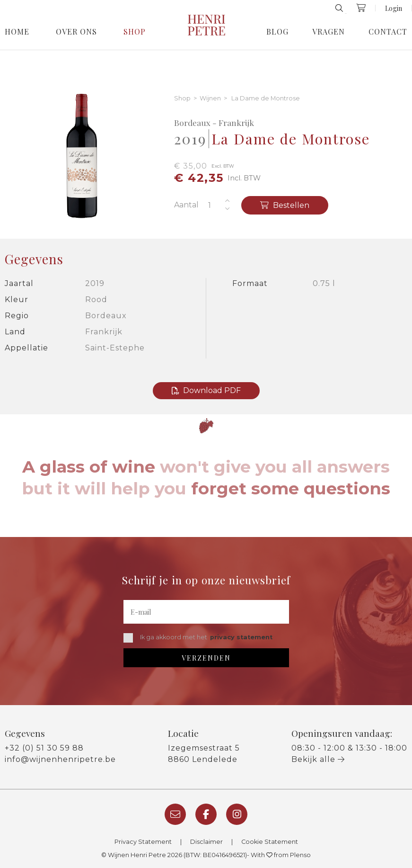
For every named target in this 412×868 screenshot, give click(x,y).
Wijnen (210, 99)
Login (394, 8)
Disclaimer (206, 842)
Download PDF (206, 390)
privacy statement (241, 637)
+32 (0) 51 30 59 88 (44, 748)
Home (17, 32)
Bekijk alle (318, 759)
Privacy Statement (143, 842)
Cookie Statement (270, 842)
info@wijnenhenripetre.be (60, 759)
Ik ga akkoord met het (198, 638)
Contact (388, 32)
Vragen (329, 32)
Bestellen (285, 205)
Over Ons (76, 32)
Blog (277, 32)
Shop (135, 32)
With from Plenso (281, 855)
